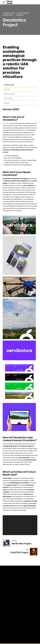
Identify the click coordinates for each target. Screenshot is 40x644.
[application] (20, 525)
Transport (20, 15)
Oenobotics (10, 120)
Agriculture (9, 13)
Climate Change (23, 13)
